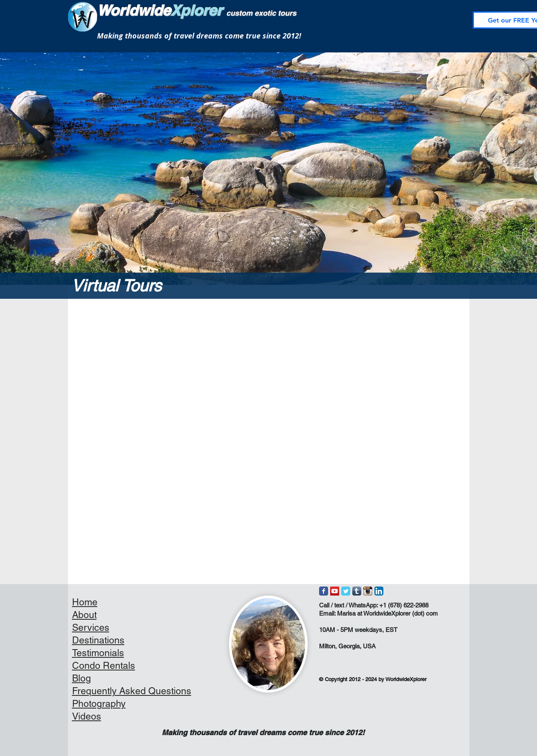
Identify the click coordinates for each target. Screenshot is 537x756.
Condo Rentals (104, 666)
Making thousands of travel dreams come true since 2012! (199, 36)
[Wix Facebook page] (324, 591)
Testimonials (98, 653)
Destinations (98, 640)
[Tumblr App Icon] (357, 591)
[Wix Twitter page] (346, 591)
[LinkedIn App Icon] (379, 591)
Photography (99, 704)
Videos (87, 716)
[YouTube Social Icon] (335, 591)
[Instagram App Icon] (368, 591)
